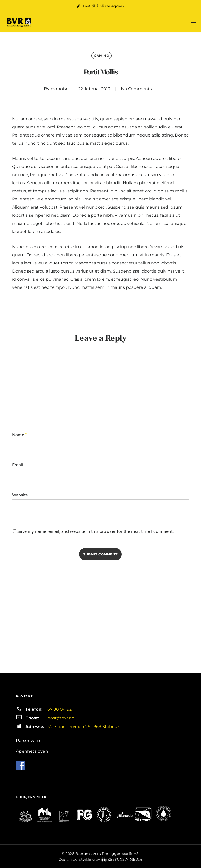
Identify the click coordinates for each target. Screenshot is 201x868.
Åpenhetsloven (32, 751)
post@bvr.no (61, 718)
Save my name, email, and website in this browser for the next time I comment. (96, 531)
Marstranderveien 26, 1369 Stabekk (84, 727)
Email (19, 465)
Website (20, 495)
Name (19, 435)
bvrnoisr (59, 89)
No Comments (136, 89)
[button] (193, 22)
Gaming (102, 55)
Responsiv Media (125, 859)
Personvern (28, 740)
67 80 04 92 (60, 709)
